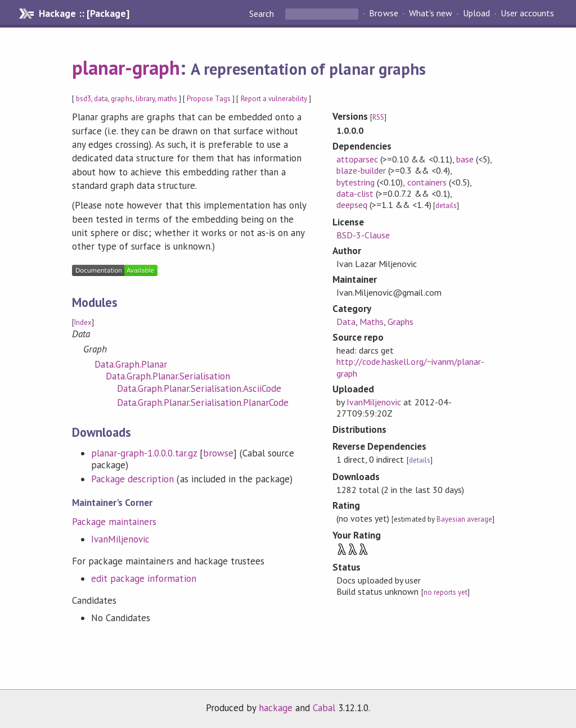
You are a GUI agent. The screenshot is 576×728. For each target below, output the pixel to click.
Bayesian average (464, 519)
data (101, 99)
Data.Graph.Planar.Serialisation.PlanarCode (203, 403)
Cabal (324, 708)
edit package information (144, 578)
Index (83, 322)
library (145, 99)
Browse (383, 13)
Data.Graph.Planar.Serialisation (168, 376)
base (465, 159)
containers (427, 182)
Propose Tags (209, 99)
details (446, 205)
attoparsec (357, 159)
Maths (372, 322)
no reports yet (445, 592)
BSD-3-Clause (363, 235)
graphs (121, 99)
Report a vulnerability (274, 99)
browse (218, 453)
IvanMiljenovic (120, 539)
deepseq (352, 205)
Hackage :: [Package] (84, 13)
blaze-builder (361, 170)
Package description (132, 479)
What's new (431, 13)
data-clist (355, 193)
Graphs (400, 322)
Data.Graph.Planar (131, 364)
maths (167, 99)
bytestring (355, 182)
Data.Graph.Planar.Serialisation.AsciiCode (199, 388)
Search (263, 13)
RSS (378, 117)
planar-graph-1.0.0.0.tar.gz (144, 453)
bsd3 (84, 99)
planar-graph (126, 67)
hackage (276, 708)
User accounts (527, 13)
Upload (476, 13)
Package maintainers (114, 522)
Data (346, 322)
